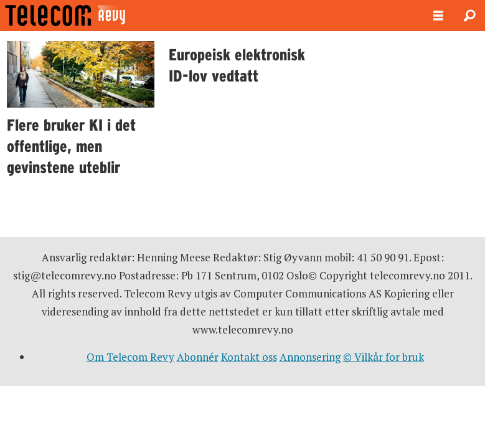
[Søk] (469, 16)
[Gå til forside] (98, 16)
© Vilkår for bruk (384, 357)
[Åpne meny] (438, 16)
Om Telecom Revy (130, 357)
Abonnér (198, 357)
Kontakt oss (249, 357)
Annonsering (310, 357)
